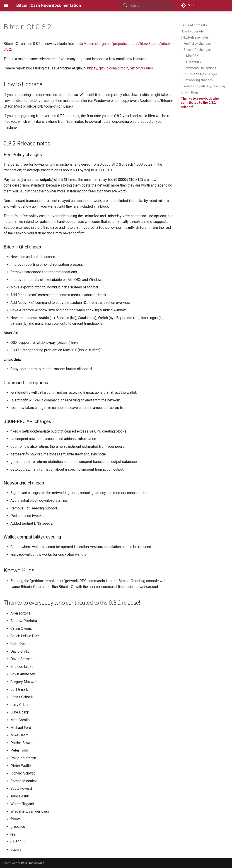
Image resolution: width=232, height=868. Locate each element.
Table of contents (194, 25)
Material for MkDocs (31, 863)
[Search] (147, 5)
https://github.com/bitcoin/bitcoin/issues (120, 68)
